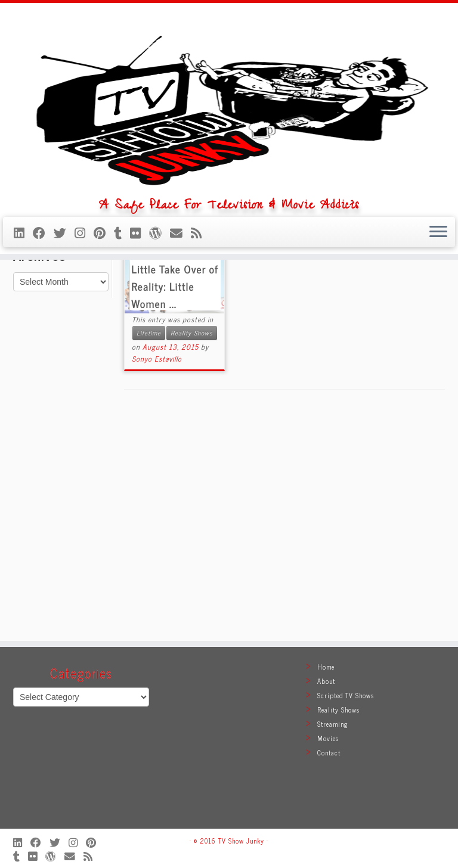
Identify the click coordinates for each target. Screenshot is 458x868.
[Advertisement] (229, 743)
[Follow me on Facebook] (43, 340)
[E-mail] (180, 340)
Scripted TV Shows (346, 695)
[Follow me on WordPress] (160, 340)
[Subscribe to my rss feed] (200, 340)
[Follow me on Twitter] (64, 340)
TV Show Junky (241, 841)
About (326, 681)
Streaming (333, 724)
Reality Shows (192, 554)
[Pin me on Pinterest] (104, 340)
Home (26, 388)
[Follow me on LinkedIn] (23, 340)
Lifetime (149, 554)
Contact (329, 752)
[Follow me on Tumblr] (122, 340)
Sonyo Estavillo (157, 580)
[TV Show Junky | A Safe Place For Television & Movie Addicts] (229, 158)
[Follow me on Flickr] (140, 340)
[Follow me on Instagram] (84, 340)
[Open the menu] (438, 340)
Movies (328, 738)
